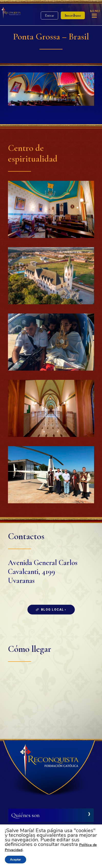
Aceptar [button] (16, 860)
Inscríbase (73, 15)
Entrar (49, 15)
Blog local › (51, 610)
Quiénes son (25, 815)
